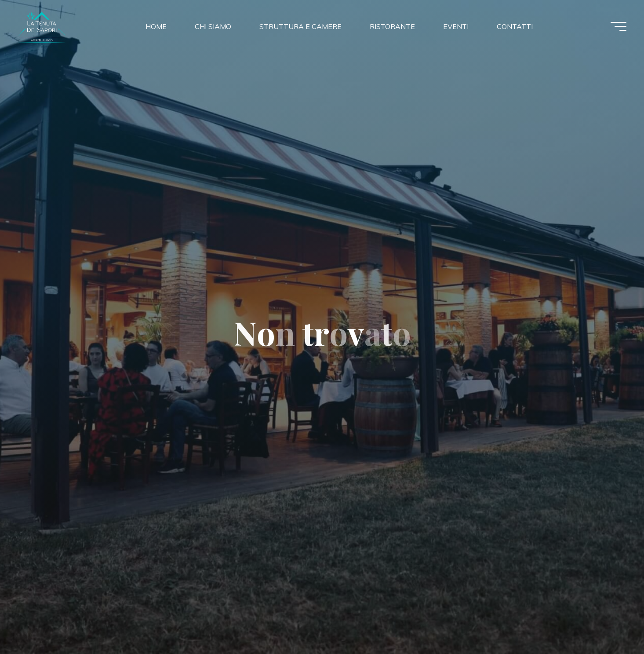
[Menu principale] (619, 26)
